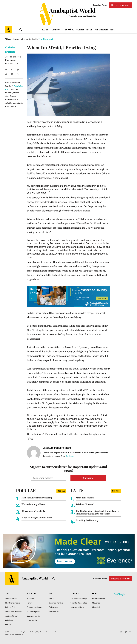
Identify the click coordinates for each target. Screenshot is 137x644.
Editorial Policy (11, 607)
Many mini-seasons (85, 498)
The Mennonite (46, 39)
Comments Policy (45, 632)
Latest (46, 30)
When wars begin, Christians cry (37, 518)
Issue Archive (32, 620)
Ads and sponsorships (79, 599)
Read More (70, 456)
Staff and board (11, 599)
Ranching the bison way (87, 521)
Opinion (57, 30)
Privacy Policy (36, 632)
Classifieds (96, 607)
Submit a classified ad (79, 603)
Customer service (34, 616)
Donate (51, 599)
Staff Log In (120, 594)
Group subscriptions (34, 607)
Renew (104, 5)
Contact (8, 625)
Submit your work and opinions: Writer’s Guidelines (14, 616)
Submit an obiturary (78, 607)
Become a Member (121, 5)
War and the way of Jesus (33, 505)
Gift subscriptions (33, 612)
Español (70, 30)
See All (61, 491)
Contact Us (54, 632)
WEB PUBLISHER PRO (17, 634)
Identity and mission (13, 603)
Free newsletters (99, 599)
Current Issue (84, 30)
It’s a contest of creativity (33, 511)
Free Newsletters (105, 30)
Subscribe (97, 5)
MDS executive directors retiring (37, 498)
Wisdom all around (85, 505)
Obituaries (96, 603)
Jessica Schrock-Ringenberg (57, 448)
